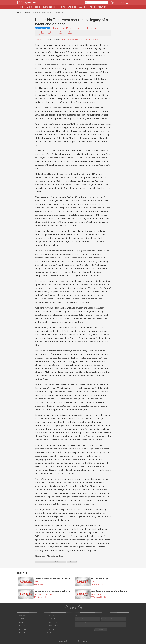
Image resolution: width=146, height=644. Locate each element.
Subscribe (51, 619)
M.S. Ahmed (41, 582)
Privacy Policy (53, 626)
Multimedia (83, 7)
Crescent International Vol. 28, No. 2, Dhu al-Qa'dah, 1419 (79, 39)
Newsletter (52, 629)
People (93, 7)
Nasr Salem (97, 594)
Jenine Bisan (59, 28)
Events (62, 7)
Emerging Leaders (50, 7)
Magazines (72, 7)
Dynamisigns (82, 641)
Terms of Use (52, 622)
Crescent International (101, 582)
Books (38, 7)
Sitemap (50, 633)
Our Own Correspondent (45, 594)
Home (21, 7)
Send (101, 629)
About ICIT (102, 7)
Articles (29, 7)
